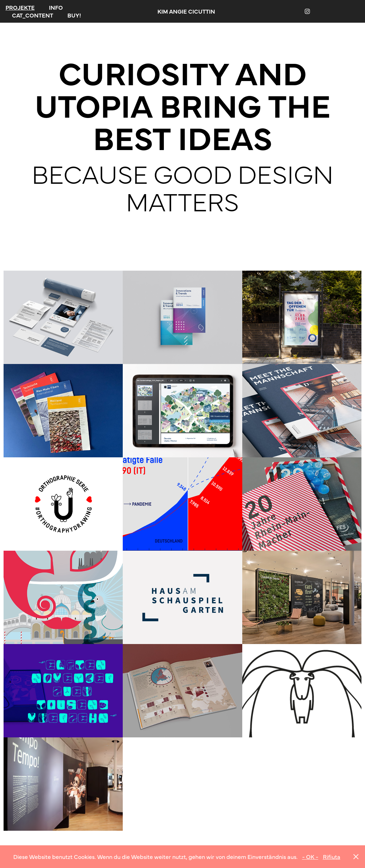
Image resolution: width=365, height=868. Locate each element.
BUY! (74, 15)
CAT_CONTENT (33, 15)
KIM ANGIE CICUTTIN (186, 11)
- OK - (310, 856)
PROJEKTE (20, 7)
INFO (56, 7)
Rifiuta (332, 856)
